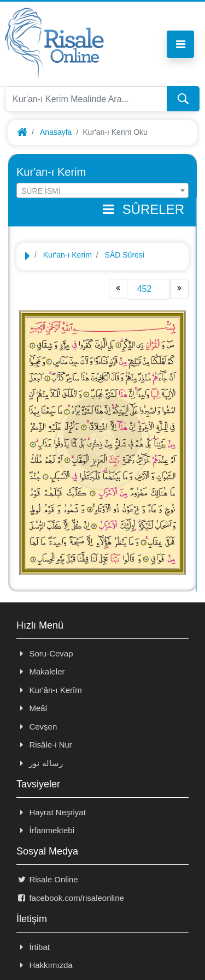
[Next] (179, 289)
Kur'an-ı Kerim (68, 255)
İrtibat (33, 947)
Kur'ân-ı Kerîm (49, 690)
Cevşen (37, 727)
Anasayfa (56, 132)
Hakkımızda (45, 965)
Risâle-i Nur (44, 745)
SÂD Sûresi (125, 255)
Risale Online (47, 879)
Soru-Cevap (45, 653)
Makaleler (40, 671)
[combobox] (102, 190)
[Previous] (118, 289)
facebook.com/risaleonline (70, 898)
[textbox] (102, 191)
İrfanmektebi (45, 830)
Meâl (32, 708)
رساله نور (40, 763)
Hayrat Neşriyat (51, 812)
